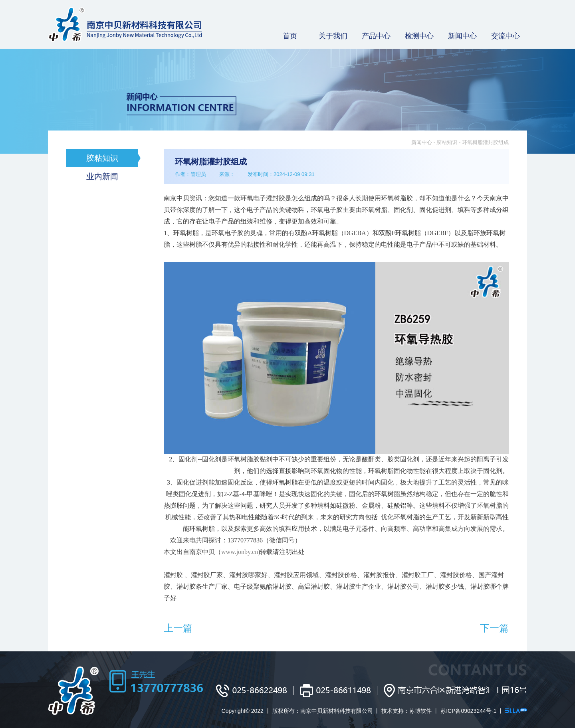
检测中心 (419, 36)
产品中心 (376, 36)
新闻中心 (462, 36)
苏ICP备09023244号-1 (468, 711)
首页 (290, 36)
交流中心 (506, 36)
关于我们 (333, 36)
